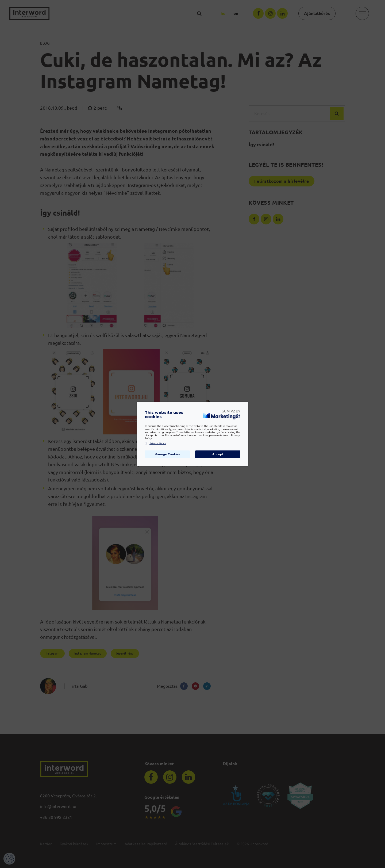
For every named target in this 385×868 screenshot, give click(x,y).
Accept (218, 454)
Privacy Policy (155, 443)
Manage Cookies (167, 454)
